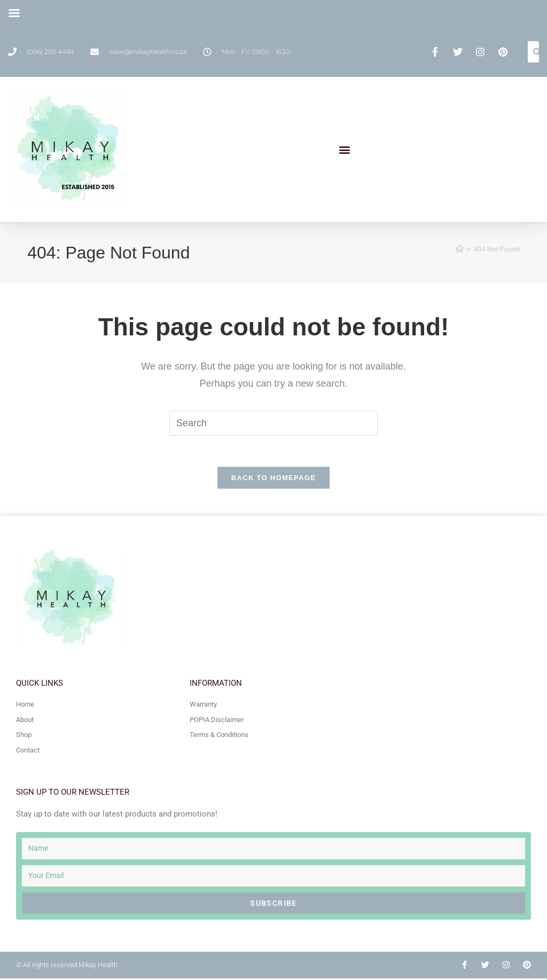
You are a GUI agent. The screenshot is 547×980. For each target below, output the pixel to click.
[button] (344, 150)
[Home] (460, 249)
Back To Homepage (273, 479)
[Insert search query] (273, 423)
